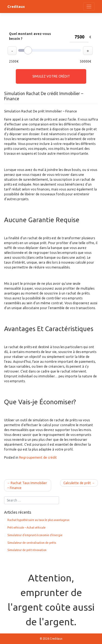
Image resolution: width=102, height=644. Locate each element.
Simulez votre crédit (51, 76)
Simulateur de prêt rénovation (27, 550)
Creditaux (16, 7)
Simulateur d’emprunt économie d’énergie (35, 535)
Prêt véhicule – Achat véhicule (27, 528)
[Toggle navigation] (89, 7)
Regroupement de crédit (38, 457)
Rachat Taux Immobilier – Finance (27, 485)
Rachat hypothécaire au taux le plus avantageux (38, 520)
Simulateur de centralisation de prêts (32, 543)
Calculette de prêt (77, 483)
